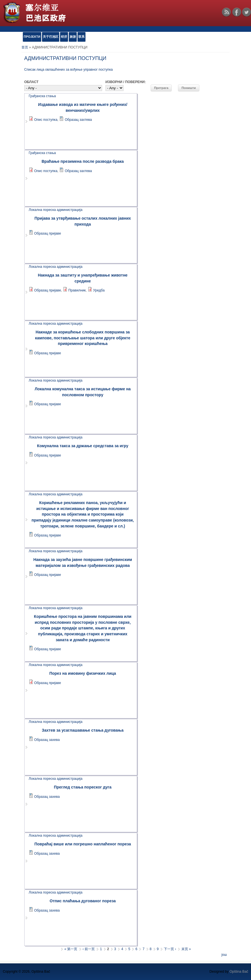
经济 (64, 37)
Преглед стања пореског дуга (83, 787)
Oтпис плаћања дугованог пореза (83, 901)
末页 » (186, 949)
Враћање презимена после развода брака (82, 161)
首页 (25, 47)
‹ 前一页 (89, 949)
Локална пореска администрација (56, 210)
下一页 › (170, 949)
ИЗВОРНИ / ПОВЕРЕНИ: (126, 82)
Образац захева (47, 740)
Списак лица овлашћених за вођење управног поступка (69, 70)
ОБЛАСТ (31, 82)
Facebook (237, 12)
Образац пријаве (48, 233)
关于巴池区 (51, 37)
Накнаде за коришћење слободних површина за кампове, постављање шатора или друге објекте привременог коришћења (83, 338)
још (224, 955)
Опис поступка (46, 120)
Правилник (77, 290)
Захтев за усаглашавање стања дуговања (83, 730)
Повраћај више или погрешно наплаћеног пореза (83, 844)
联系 (82, 37)
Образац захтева (78, 120)
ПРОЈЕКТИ (32, 37)
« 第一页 (71, 949)
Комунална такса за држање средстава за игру (83, 446)
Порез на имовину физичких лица (83, 673)
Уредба (99, 290)
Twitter (246, 12)
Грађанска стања (42, 96)
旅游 (73, 37)
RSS (226, 12)
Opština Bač (239, 972)
